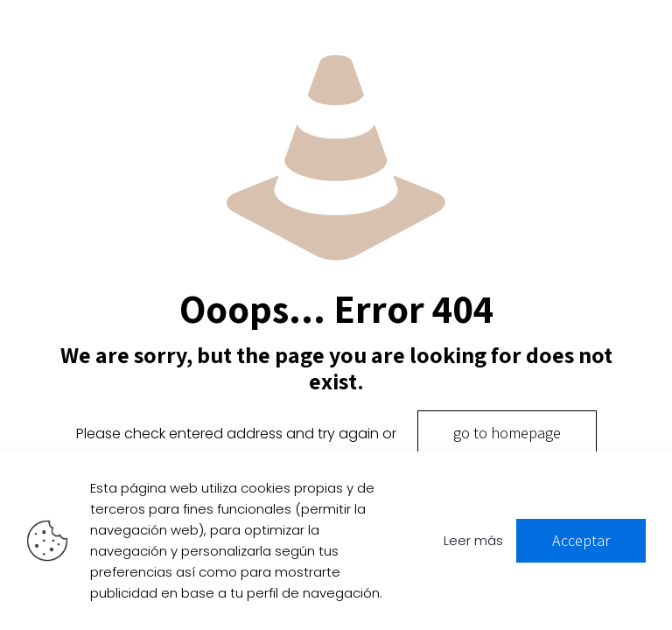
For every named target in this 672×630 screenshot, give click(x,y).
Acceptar (581, 540)
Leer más (473, 540)
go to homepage (507, 433)
